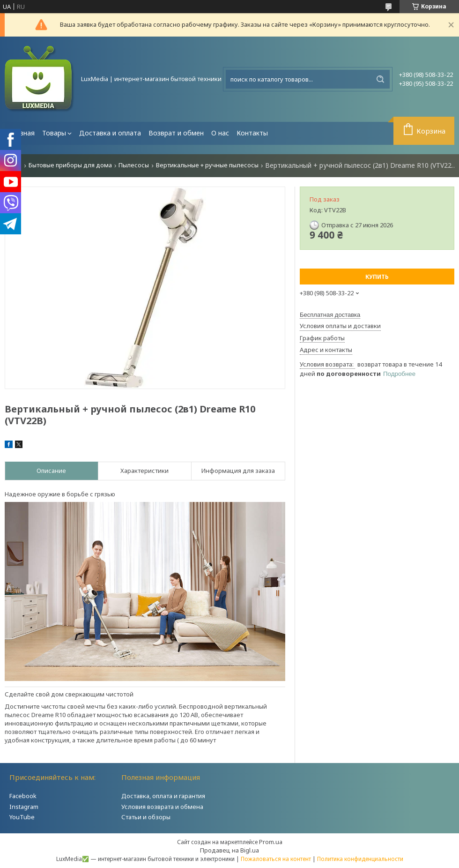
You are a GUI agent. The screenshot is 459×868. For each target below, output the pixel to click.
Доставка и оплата (110, 133)
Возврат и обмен (176, 133)
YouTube (22, 817)
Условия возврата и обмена (162, 807)
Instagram (24, 807)
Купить (377, 277)
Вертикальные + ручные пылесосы (207, 165)
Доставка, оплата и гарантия (163, 796)
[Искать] (380, 79)
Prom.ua (271, 842)
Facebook (23, 796)
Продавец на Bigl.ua (229, 850)
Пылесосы (134, 165)
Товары (54, 133)
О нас (220, 133)
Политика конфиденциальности (360, 859)
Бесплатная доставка (330, 315)
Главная (22, 133)
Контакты (252, 133)
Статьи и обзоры (146, 817)
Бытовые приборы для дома (70, 165)
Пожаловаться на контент (276, 859)
